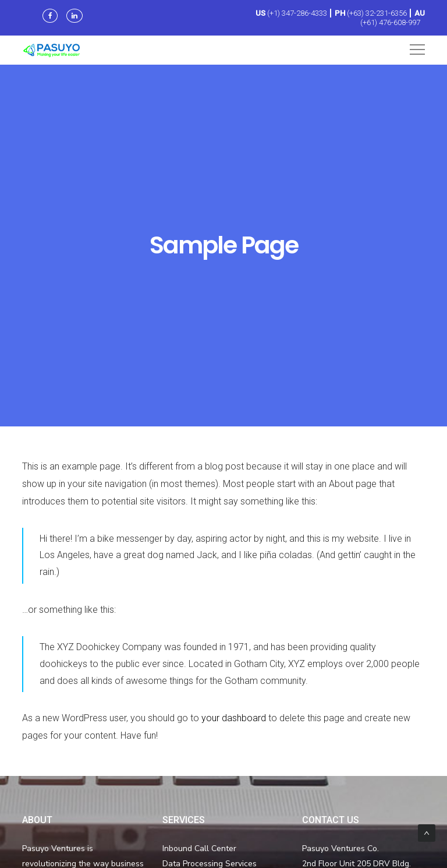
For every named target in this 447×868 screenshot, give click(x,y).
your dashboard (234, 718)
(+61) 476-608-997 (390, 22)
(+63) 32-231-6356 (377, 13)
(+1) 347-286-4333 (297, 13)
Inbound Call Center (199, 848)
